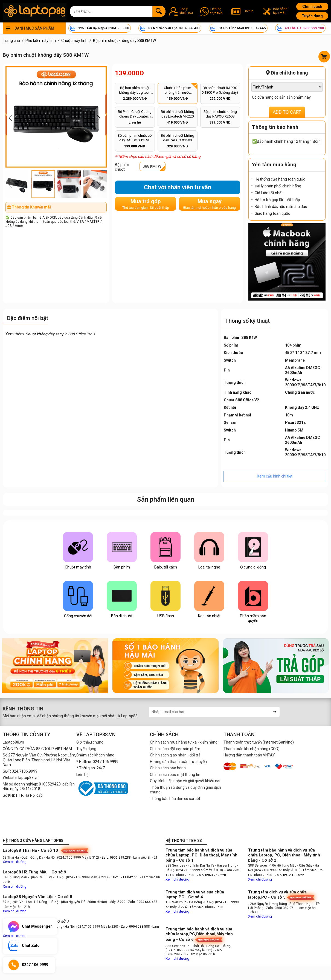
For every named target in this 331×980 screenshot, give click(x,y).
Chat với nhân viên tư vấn (178, 187)
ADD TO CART (287, 112)
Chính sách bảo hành (168, 768)
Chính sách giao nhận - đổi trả (175, 755)
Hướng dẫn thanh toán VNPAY (249, 755)
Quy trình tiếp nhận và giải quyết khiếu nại (185, 781)
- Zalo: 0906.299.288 (116, 858)
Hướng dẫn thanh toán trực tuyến (178, 762)
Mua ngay (209, 204)
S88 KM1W (152, 166)
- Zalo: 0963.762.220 (210, 875)
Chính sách (312, 7)
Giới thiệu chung (90, 742)
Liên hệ (82, 775)
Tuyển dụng (312, 16)
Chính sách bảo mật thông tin (175, 775)
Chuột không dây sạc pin (46, 334)
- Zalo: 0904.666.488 (142, 902)
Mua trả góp (146, 204)
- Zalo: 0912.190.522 (288, 875)
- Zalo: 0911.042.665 (124, 877)
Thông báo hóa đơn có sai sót (175, 799)
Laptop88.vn (13, 742)
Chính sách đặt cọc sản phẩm (175, 749)
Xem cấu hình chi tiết (275, 476)
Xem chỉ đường (15, 862)
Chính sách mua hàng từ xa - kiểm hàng (184, 742)
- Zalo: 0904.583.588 (134, 927)
